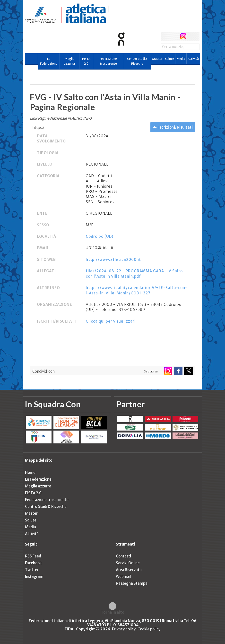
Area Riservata (129, 570)
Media (181, 59)
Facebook (33, 563)
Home (30, 472)
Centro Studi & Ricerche (137, 61)
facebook (165, 36)
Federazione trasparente (108, 61)
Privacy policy (124, 629)
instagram (183, 36)
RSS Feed (33, 556)
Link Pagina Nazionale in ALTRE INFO (61, 118)
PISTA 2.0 (86, 61)
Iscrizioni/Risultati (176, 127)
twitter (174, 36)
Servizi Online (128, 563)
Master (157, 59)
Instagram (34, 577)
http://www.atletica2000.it (113, 260)
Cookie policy (149, 629)
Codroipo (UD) (100, 236)
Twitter (32, 570)
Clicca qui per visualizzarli (111, 321)
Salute (169, 59)
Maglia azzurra (69, 61)
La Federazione (49, 61)
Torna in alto (113, 612)
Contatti (123, 556)
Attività (193, 59)
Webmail (124, 577)
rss (192, 36)
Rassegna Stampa (132, 583)
